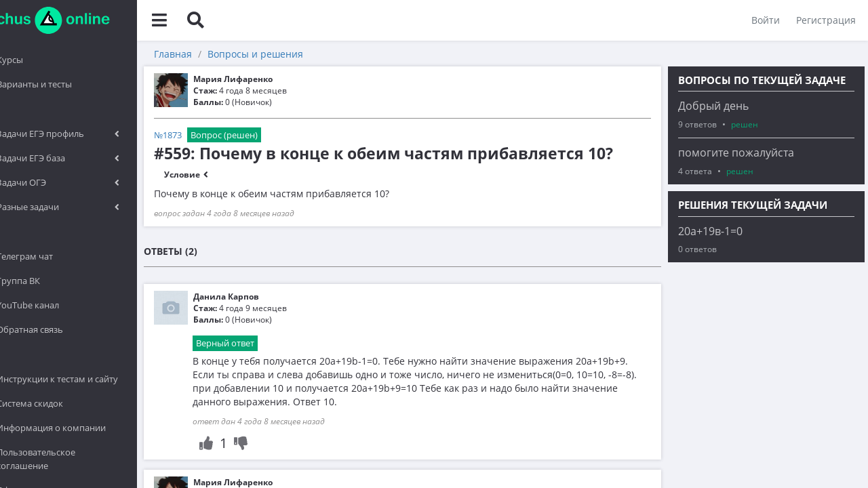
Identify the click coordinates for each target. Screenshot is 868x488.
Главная (212, 54)
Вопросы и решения (295, 54)
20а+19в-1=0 (710, 231)
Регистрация (825, 20)
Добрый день (713, 106)
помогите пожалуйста (736, 152)
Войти (764, 20)
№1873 (207, 135)
